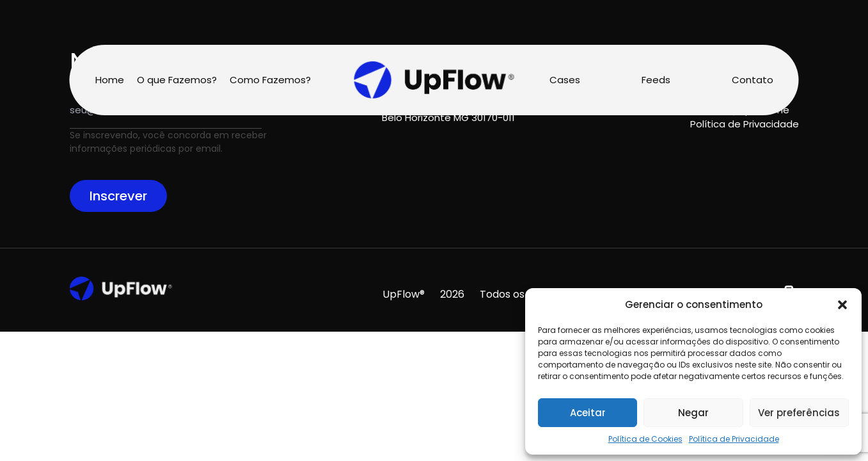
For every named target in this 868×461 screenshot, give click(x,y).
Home (110, 80)
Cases (565, 80)
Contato (753, 80)
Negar (693, 413)
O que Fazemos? (177, 80)
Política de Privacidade (734, 439)
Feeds (656, 80)
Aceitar (588, 413)
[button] (842, 305)
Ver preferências (799, 413)
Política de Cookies (645, 439)
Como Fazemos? (270, 80)
